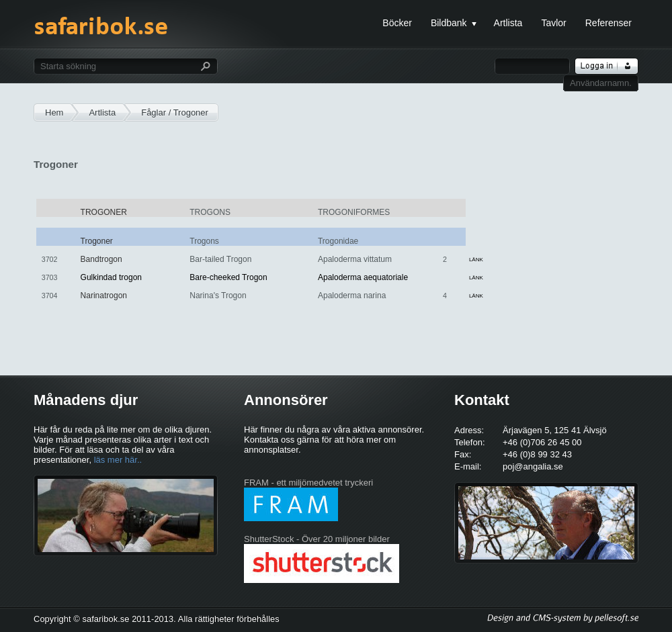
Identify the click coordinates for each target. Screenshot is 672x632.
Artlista (102, 112)
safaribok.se (101, 32)
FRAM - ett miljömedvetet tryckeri (308, 483)
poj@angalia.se (533, 466)
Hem (54, 112)
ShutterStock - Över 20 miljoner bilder (317, 539)
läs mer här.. (118, 460)
